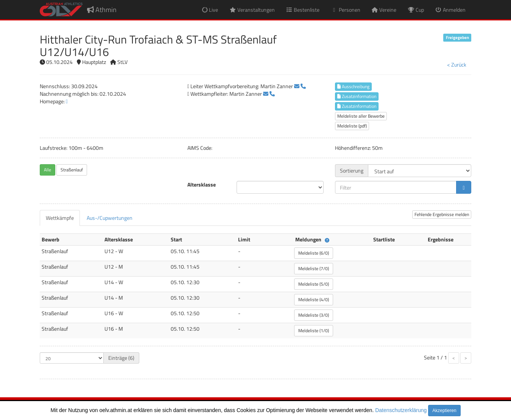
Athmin (102, 10)
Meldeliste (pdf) (352, 126)
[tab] (60, 218)
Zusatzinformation (357, 96)
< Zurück (457, 65)
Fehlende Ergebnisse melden (442, 214)
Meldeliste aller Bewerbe (361, 116)
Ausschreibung (353, 86)
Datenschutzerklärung (401, 410)
